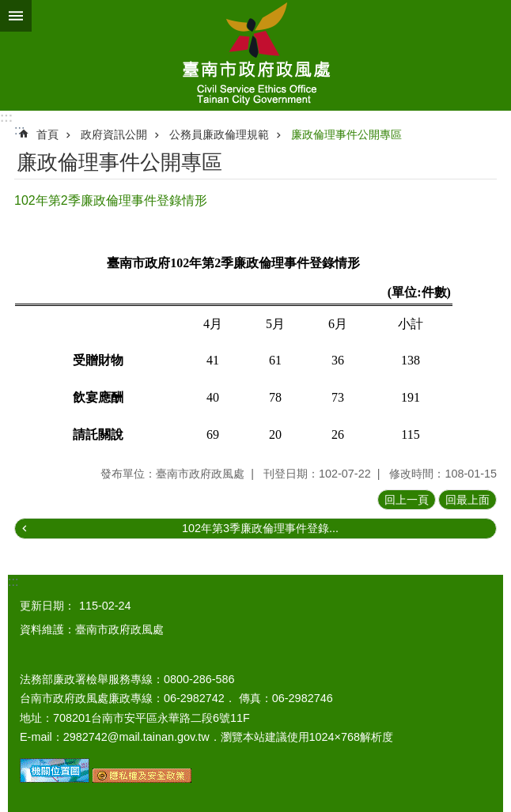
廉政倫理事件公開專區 (346, 134)
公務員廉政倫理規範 (219, 134)
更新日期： (47, 606)
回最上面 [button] (467, 500)
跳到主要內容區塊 (8, 8)
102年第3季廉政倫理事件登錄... (260, 528)
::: (6, 117)
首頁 (47, 134)
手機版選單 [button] (16, 16)
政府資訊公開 (114, 134)
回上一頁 (407, 500)
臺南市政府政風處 (255, 55)
